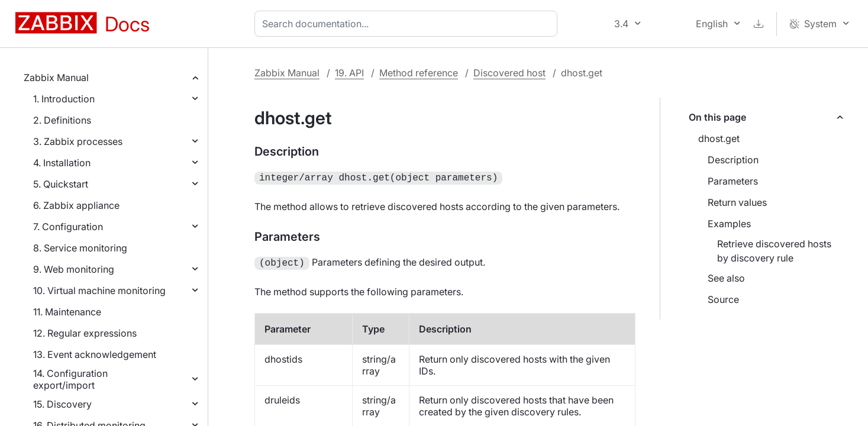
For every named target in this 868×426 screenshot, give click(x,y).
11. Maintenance (67, 312)
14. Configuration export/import (70, 379)
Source (723, 299)
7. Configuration (68, 227)
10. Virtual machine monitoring (99, 291)
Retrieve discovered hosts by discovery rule (774, 251)
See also (726, 278)
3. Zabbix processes (78, 141)
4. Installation (62, 163)
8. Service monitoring (80, 248)
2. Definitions (62, 120)
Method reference (419, 73)
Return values (737, 202)
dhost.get (719, 138)
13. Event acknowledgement (95, 354)
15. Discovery (62, 404)
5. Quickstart (61, 184)
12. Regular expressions (85, 333)
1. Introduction (64, 99)
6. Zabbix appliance (76, 205)
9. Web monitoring (74, 269)
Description (733, 160)
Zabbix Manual (56, 78)
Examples (729, 224)
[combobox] (408, 24)
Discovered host (509, 73)
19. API (349, 73)
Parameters (733, 181)
